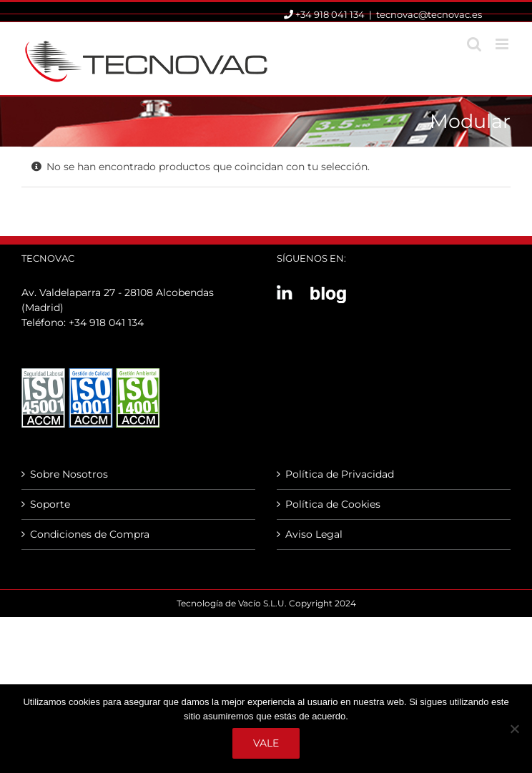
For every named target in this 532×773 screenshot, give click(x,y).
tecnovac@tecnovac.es (429, 14)
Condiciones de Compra (90, 534)
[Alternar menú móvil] (503, 44)
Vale (266, 743)
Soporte (50, 504)
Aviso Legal (314, 534)
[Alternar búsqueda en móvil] (474, 44)
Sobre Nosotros (69, 474)
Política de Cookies (333, 504)
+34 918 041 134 (106, 323)
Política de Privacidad (340, 474)
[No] (514, 729)
